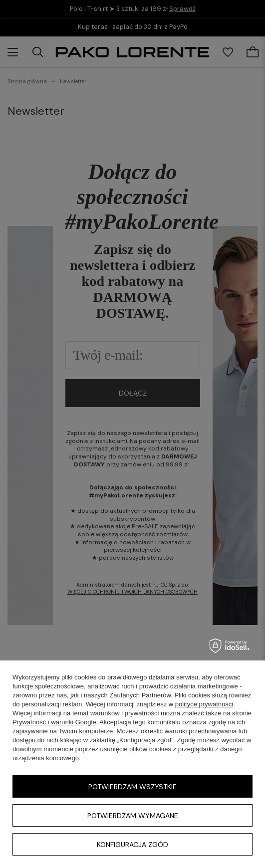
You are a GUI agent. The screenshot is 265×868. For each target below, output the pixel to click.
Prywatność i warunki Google (54, 722)
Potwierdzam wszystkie (132, 787)
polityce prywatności (204, 704)
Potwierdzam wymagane (133, 816)
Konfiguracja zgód (132, 845)
